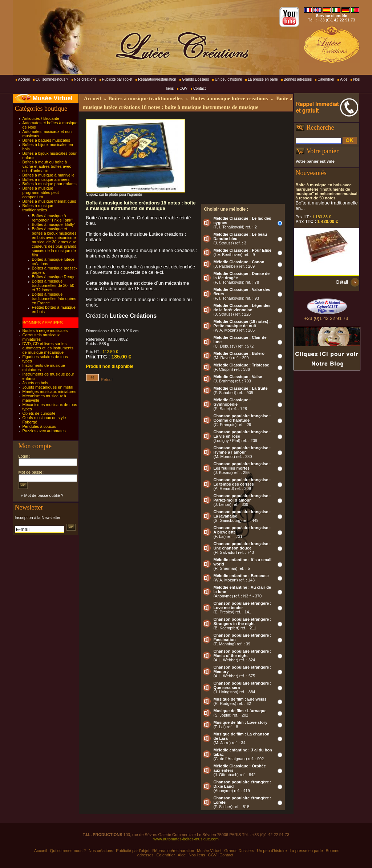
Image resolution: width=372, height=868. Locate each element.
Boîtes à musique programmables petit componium (41, 192)
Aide (344, 79)
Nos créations (85, 79)
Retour (100, 380)
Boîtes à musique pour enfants (50, 184)
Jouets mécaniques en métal (48, 387)
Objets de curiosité (39, 413)
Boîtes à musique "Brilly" (54, 224)
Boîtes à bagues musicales (46, 140)
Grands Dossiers (195, 79)
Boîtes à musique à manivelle (49, 175)
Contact (199, 88)
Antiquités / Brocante (41, 118)
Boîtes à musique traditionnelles (38, 208)
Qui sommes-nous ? (52, 79)
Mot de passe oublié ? (44, 495)
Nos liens (197, 855)
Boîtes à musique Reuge (54, 277)
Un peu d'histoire (228, 79)
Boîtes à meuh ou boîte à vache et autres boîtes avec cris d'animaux (47, 166)
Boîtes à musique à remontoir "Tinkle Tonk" (52, 218)
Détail (342, 282)
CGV (183, 88)
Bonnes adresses (298, 79)
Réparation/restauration (157, 79)
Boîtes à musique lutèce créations (230, 98)
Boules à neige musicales (45, 330)
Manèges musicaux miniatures (50, 392)
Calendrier (326, 79)
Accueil (24, 79)
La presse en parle (263, 79)
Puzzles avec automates (44, 431)
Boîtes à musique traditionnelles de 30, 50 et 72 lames (53, 285)
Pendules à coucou (40, 426)
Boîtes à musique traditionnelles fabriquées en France (54, 299)
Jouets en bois (35, 383)
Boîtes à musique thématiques (49, 201)
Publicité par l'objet (117, 79)
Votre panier (323, 151)
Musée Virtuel (53, 98)
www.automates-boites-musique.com (186, 839)
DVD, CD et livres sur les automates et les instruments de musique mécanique (48, 348)
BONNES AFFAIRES (43, 323)
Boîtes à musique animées (46, 179)
